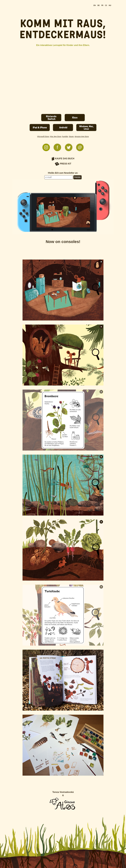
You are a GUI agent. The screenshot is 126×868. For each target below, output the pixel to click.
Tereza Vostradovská (63, 792)
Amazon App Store (82, 136)
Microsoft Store (43, 136)
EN (95, 5)
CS (106, 5)
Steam (71, 136)
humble (65, 136)
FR (102, 5)
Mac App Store (56, 136)
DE (99, 5)
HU (110, 5)
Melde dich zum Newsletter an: (63, 173)
